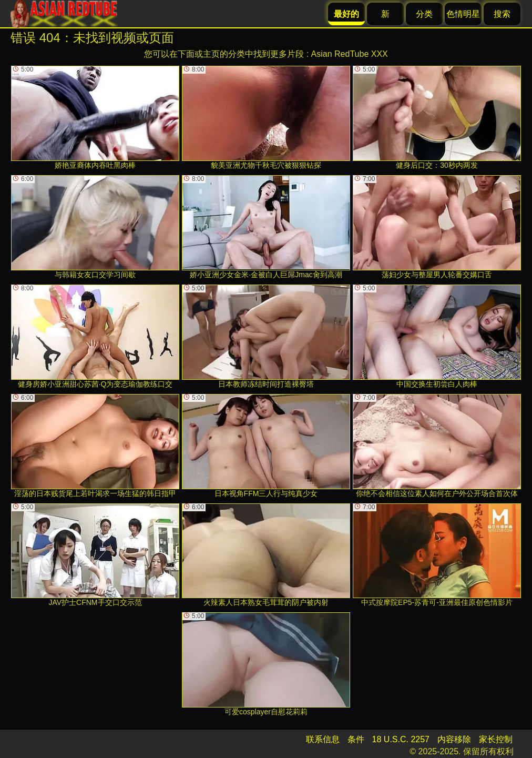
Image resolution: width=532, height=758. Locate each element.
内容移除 (454, 739)
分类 (424, 14)
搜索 (502, 14)
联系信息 (323, 739)
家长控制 (496, 739)
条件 (356, 739)
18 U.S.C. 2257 (401, 739)
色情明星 (463, 14)
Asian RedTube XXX (350, 54)
